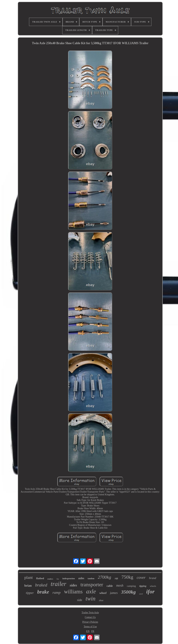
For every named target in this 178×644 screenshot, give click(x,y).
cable (110, 586)
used (141, 594)
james (114, 593)
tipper (30, 593)
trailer (58, 584)
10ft (116, 578)
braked (41, 585)
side (80, 600)
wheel (103, 593)
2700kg (105, 577)
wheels (153, 586)
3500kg (128, 592)
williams (73, 592)
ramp (56, 592)
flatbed (40, 578)
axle (91, 591)
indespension (69, 578)
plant (29, 577)
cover (141, 578)
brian (28, 586)
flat (58, 579)
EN (88, 631)
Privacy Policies (90, 622)
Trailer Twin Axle (90, 613)
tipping (143, 586)
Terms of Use (90, 627)
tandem (91, 578)
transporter (92, 584)
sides (73, 585)
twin (90, 599)
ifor (150, 591)
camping (131, 586)
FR (93, 631)
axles (81, 578)
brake (43, 592)
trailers (50, 579)
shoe (101, 600)
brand (153, 578)
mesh (120, 585)
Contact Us (90, 617)
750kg (127, 577)
